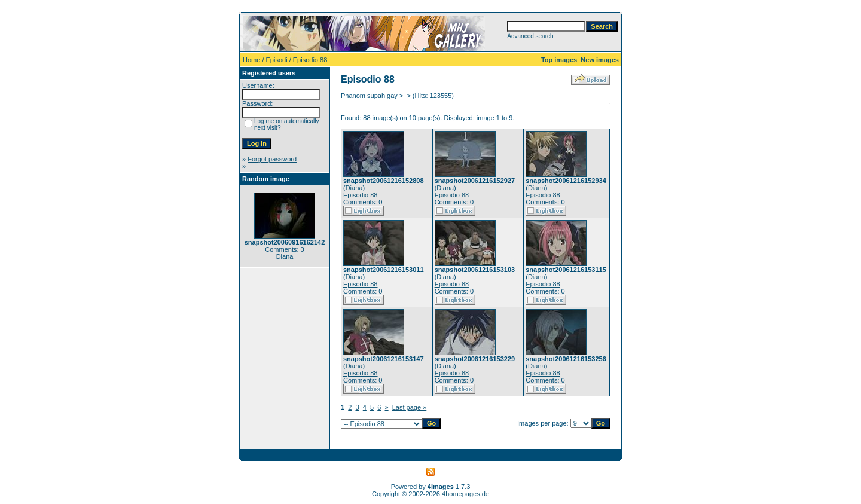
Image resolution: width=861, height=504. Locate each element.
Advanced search (530, 36)
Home (251, 60)
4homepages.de (465, 494)
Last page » (410, 407)
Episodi (277, 60)
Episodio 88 (361, 195)
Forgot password (272, 159)
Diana (354, 188)
